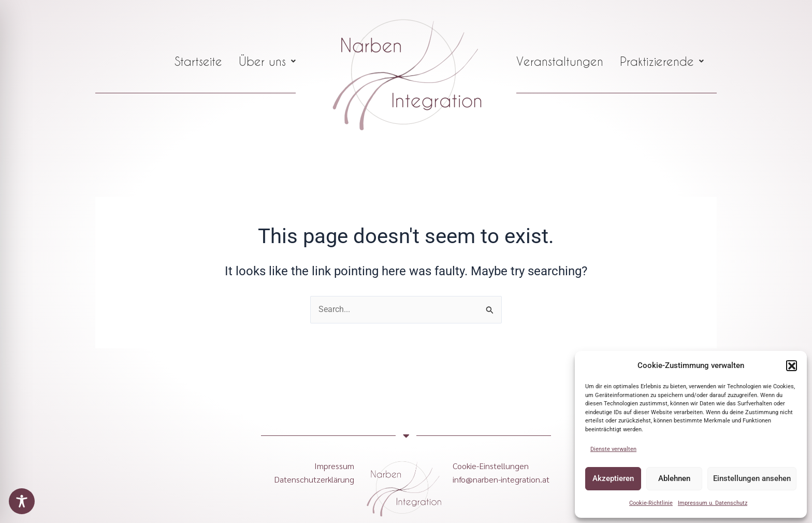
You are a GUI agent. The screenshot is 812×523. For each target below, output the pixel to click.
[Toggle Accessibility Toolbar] (22, 501)
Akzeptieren (613, 478)
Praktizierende (662, 61)
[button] (791, 365)
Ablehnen (674, 478)
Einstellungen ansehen (752, 478)
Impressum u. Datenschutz (713, 503)
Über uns (267, 61)
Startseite (198, 61)
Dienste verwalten (613, 449)
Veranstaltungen (560, 61)
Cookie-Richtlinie (651, 503)
